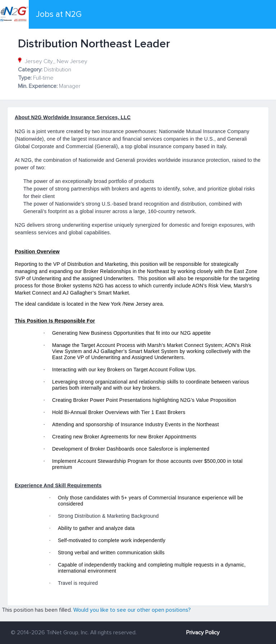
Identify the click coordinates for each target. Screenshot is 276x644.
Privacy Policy (203, 633)
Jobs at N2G (59, 14)
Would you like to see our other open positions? (132, 610)
